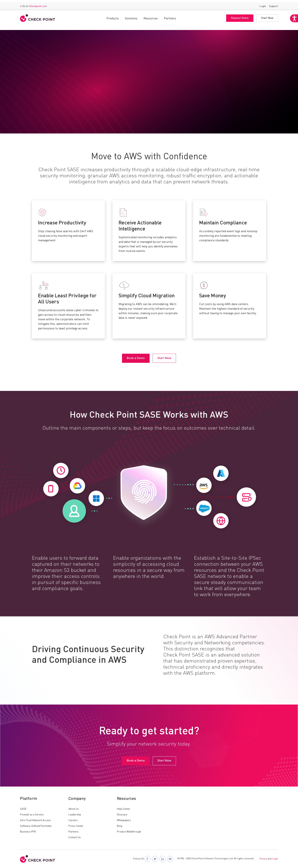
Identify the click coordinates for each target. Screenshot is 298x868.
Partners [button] (170, 16)
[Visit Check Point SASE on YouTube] (170, 859)
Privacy (263, 859)
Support (273, 4)
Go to (33, 4)
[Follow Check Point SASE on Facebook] (147, 859)
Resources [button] (151, 16)
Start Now (267, 16)
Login (263, 4)
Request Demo (240, 16)
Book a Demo (34, 96)
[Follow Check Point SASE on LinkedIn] (162, 859)
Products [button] (113, 16)
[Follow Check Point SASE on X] (155, 859)
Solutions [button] (131, 16)
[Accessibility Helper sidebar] (293, 28)
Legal (275, 859)
